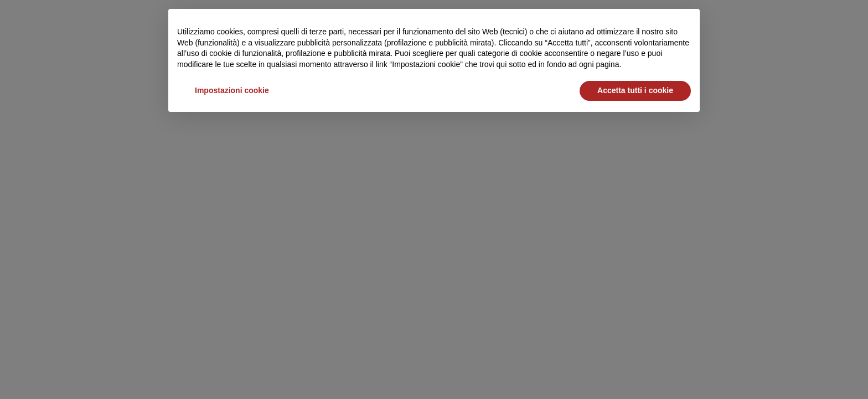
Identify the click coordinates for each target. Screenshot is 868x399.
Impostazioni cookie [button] (232, 90)
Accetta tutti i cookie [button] (635, 90)
